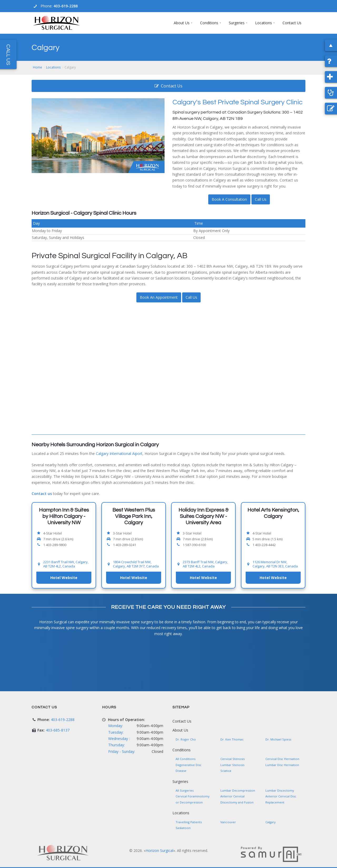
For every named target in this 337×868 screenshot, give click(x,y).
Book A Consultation (229, 199)
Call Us (261, 199)
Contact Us (168, 86)
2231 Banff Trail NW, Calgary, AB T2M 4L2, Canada (66, 564)
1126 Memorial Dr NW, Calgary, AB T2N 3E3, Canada (275, 564)
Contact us (42, 494)
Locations (53, 67)
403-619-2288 (66, 6)
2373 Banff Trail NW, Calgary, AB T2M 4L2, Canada (205, 564)
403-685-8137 (58, 730)
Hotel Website (64, 578)
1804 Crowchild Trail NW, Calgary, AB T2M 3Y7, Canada (136, 564)
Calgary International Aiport (119, 453)
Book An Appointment (159, 297)
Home (38, 67)
